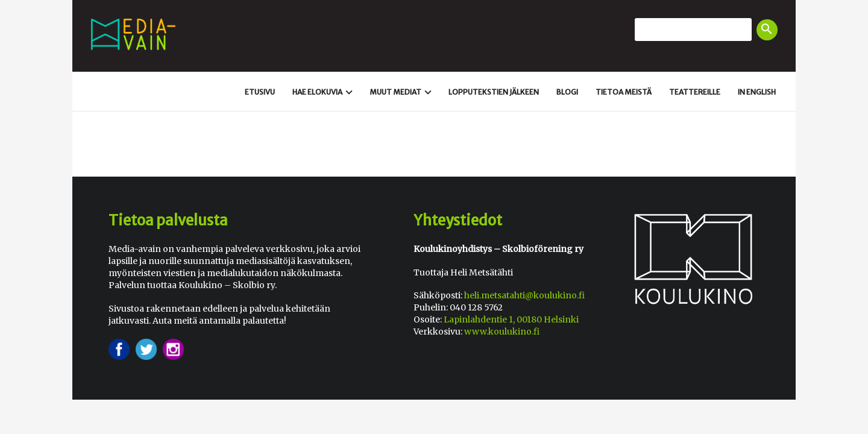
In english (757, 92)
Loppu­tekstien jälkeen (494, 92)
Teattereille (695, 92)
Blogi (567, 92)
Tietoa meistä (624, 92)
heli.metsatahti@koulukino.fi (524, 295)
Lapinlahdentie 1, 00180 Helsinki (511, 319)
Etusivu (260, 92)
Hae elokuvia (324, 92)
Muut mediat (402, 92)
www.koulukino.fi (502, 332)
